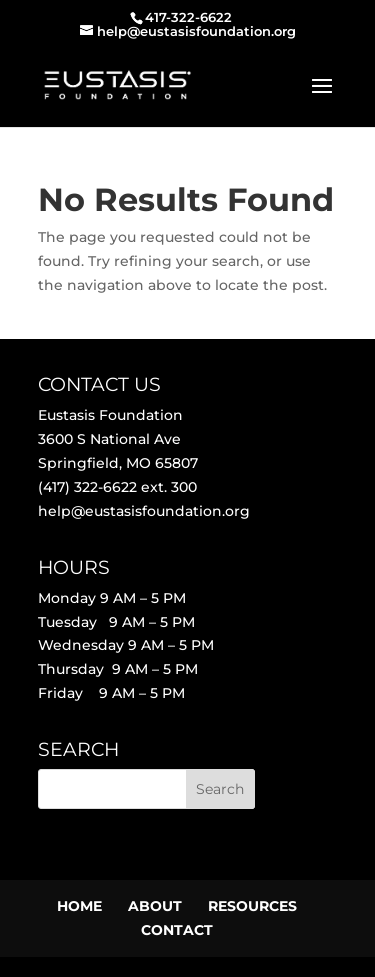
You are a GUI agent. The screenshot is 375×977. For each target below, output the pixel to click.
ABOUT (155, 906)
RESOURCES (252, 906)
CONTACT (177, 930)
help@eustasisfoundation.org (144, 511)
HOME (79, 906)
